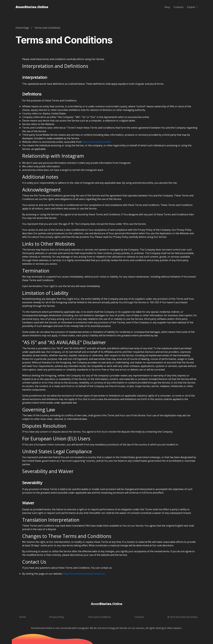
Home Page (22, 28)
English (191, 7)
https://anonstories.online (96, 142)
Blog (167, 7)
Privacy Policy (57, 617)
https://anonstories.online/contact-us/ (84, 574)
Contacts (178, 7)
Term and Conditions (99, 617)
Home (23, 617)
